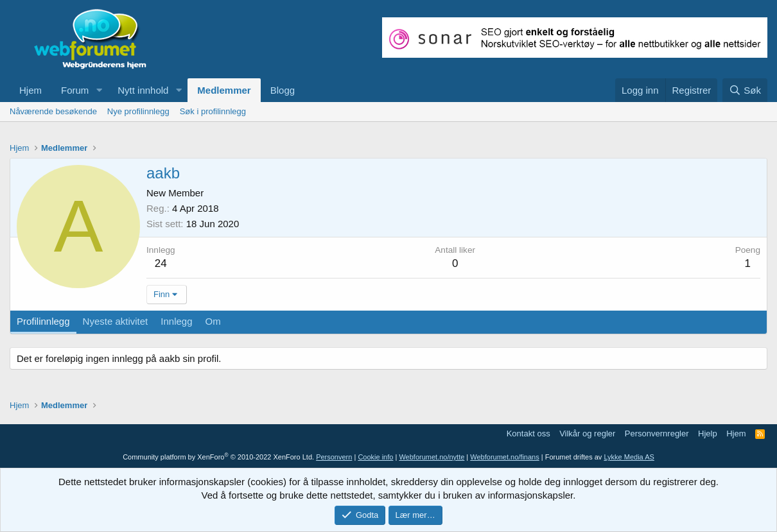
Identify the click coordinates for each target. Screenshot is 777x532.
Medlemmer (224, 90)
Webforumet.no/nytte (432, 457)
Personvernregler (657, 433)
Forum (75, 90)
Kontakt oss (528, 433)
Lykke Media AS (629, 457)
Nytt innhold (143, 90)
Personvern (334, 457)
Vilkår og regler (587, 433)
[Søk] (745, 90)
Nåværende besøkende (53, 111)
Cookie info (375, 457)
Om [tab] (213, 321)
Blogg (283, 90)
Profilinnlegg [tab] (43, 321)
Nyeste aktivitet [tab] (116, 321)
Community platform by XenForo (218, 457)
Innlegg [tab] (176, 321)
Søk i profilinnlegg (213, 111)
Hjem (31, 90)
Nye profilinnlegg (138, 111)
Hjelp (708, 433)
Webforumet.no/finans (504, 457)
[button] (99, 90)
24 (161, 263)
